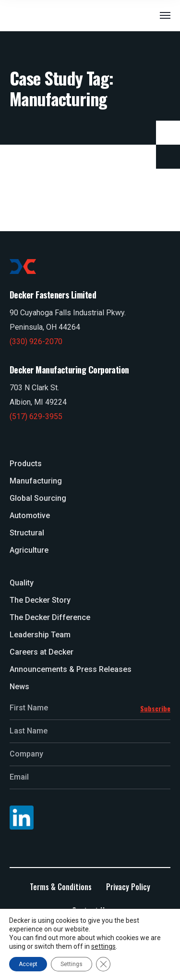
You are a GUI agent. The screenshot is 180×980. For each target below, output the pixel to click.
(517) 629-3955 (36, 416)
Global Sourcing (38, 498)
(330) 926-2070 (36, 341)
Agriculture (29, 550)
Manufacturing (36, 481)
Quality (22, 583)
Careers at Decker (42, 652)
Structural (27, 533)
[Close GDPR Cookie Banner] (103, 964)
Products (26, 464)
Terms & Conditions (61, 887)
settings (103, 946)
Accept (28, 964)
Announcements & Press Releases (71, 669)
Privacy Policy (128, 887)
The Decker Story (40, 600)
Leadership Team (40, 635)
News (19, 687)
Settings (72, 964)
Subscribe (155, 708)
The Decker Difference (50, 617)
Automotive (30, 515)
